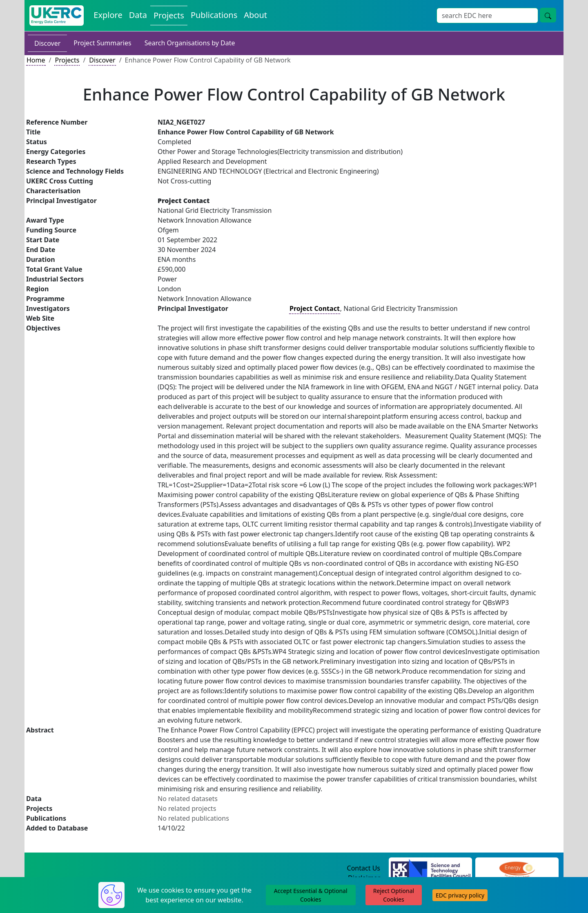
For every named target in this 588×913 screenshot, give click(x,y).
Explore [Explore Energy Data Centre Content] (108, 15)
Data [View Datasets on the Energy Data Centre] (138, 15)
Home (36, 60)
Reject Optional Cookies (394, 895)
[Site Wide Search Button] (548, 15)
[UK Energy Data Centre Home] (57, 16)
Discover (47, 43)
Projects (67, 60)
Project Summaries (102, 43)
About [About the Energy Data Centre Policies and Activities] (255, 15)
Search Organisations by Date (190, 43)
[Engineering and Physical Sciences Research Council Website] (517, 868)
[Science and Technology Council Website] (431, 868)
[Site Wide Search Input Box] (487, 16)
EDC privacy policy (460, 895)
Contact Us (364, 868)
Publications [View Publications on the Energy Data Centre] (214, 15)
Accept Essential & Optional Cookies (311, 895)
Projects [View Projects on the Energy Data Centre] (169, 15)
